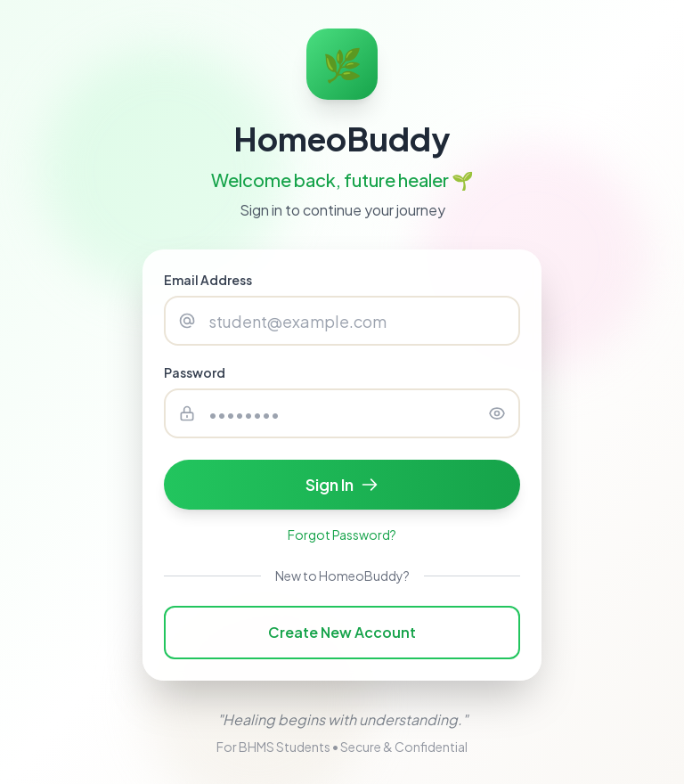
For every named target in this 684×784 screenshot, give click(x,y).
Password (195, 372)
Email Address (208, 280)
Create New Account (342, 632)
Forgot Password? (342, 535)
